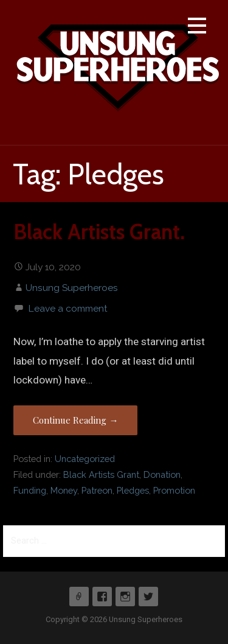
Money (64, 490)
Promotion (174, 490)
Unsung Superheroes (72, 288)
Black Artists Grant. (99, 232)
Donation (162, 474)
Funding (30, 490)
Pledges (133, 490)
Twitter (148, 597)
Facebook (102, 597)
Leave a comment (68, 308)
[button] (197, 28)
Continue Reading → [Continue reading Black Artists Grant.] (75, 420)
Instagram (125, 597)
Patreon (97, 490)
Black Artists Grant (101, 474)
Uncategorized (85, 459)
